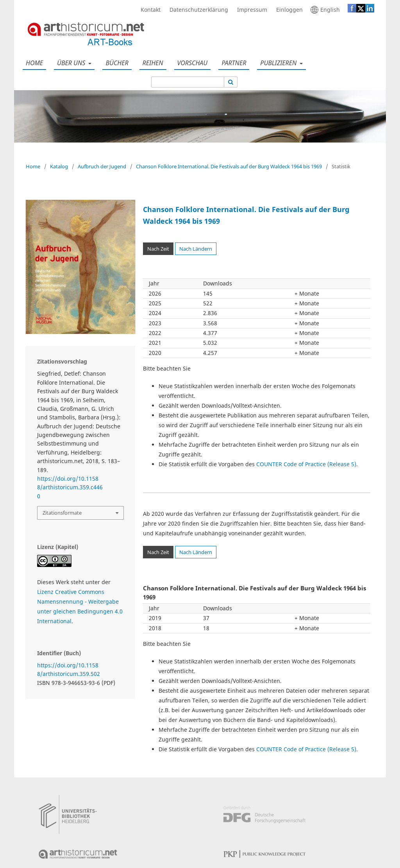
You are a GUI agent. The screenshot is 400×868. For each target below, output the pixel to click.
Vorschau (191, 63)
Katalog (59, 166)
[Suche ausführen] (231, 82)
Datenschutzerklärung (197, 10)
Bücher (115, 63)
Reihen (151, 63)
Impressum (250, 10)
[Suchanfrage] (188, 82)
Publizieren (278, 63)
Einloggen (287, 10)
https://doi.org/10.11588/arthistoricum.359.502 (69, 669)
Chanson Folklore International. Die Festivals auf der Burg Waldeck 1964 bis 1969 (229, 166)
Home (33, 63)
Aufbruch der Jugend (102, 166)
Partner (232, 63)
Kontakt (149, 10)
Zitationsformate (62, 513)
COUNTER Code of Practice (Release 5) (306, 464)
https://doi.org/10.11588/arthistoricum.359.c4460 (70, 487)
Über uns (70, 63)
